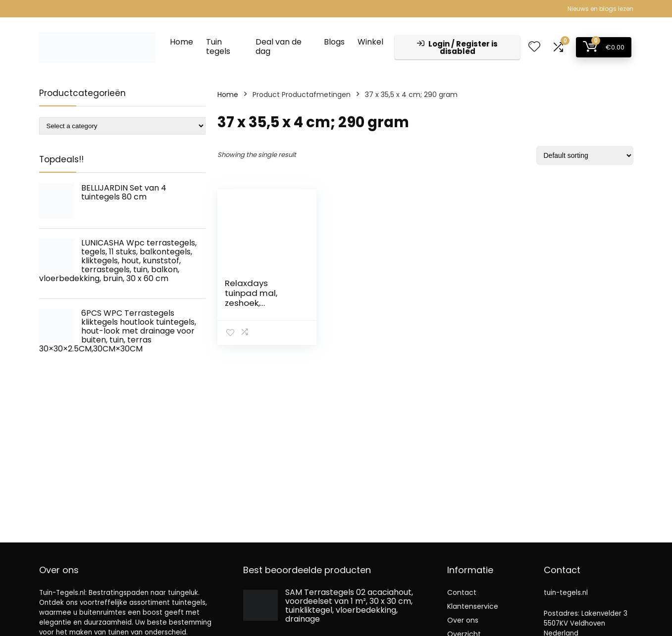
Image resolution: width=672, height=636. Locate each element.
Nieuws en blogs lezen (600, 9)
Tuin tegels (218, 47)
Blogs (334, 42)
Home (181, 42)
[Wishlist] (534, 47)
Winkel (370, 42)
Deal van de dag (279, 47)
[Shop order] (585, 155)
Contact (462, 592)
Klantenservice (473, 606)
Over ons (463, 620)
